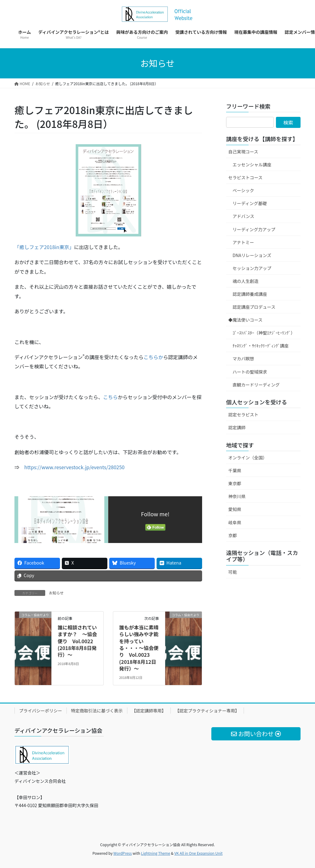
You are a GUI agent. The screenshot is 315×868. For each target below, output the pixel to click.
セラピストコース (245, 177)
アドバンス (243, 216)
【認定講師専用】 (149, 711)
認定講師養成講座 (250, 294)
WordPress (123, 853)
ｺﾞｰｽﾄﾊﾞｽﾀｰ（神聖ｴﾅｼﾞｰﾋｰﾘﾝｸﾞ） (264, 333)
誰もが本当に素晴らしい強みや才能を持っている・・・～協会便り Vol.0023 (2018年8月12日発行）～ (139, 648)
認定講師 (237, 427)
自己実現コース (243, 152)
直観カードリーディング (256, 385)
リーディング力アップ (254, 229)
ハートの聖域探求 (250, 372)
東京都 (235, 483)
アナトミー (243, 242)
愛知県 (235, 509)
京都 (233, 535)
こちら (110, 397)
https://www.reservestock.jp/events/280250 (74, 467)
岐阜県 (235, 522)
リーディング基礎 (250, 203)
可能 (233, 572)
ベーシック (243, 190)
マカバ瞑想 (243, 359)
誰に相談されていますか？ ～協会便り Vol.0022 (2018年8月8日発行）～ (77, 641)
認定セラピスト (243, 414)
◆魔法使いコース (245, 320)
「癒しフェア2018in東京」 (44, 247)
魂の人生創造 (245, 281)
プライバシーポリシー (41, 711)
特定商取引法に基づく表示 (97, 711)
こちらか (153, 357)
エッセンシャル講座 (252, 164)
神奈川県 (237, 496)
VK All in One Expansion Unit (199, 853)
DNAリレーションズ (252, 255)
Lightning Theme (156, 853)
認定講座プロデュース (254, 307)
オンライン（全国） (248, 458)
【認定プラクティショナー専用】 (207, 711)
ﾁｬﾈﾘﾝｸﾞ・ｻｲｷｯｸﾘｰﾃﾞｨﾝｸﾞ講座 (261, 346)
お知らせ (56, 593)
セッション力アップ (252, 268)
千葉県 (235, 470)
